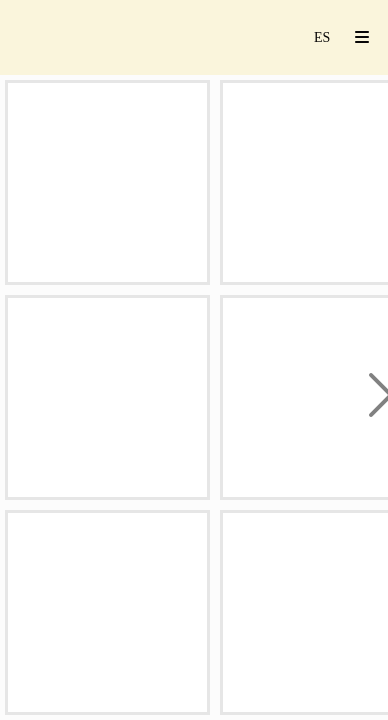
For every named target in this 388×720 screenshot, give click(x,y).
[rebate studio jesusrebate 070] (107, 612)
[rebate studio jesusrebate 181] (107, 182)
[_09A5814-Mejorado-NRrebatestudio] (107, 397)
